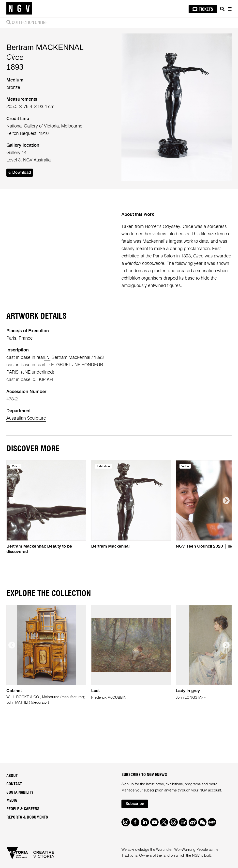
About (12, 776)
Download (20, 173)
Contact (14, 784)
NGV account (210, 790)
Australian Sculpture (26, 418)
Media (12, 801)
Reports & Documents (27, 817)
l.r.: (47, 358)
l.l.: (47, 365)
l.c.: (34, 380)
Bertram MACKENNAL (45, 47)
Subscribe (135, 804)
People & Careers (23, 809)
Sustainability (20, 792)
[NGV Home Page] (19, 9)
